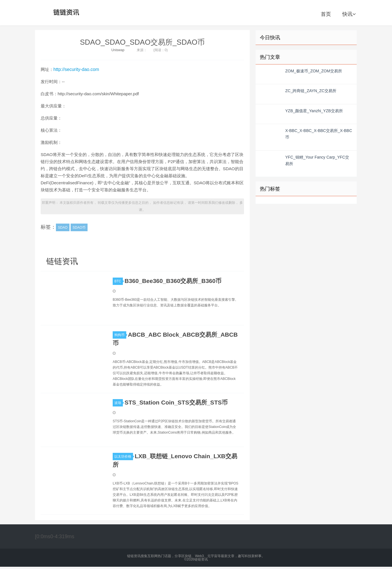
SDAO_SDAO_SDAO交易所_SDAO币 (142, 42)
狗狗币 (120, 335)
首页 (326, 14)
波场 (119, 403)
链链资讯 (65, 13)
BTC (119, 281)
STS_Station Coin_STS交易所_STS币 (176, 402)
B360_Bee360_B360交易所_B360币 (173, 281)
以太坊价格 (124, 457)
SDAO (63, 228)
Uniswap (118, 50)
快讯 (349, 14)
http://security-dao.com (76, 69)
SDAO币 (79, 228)
